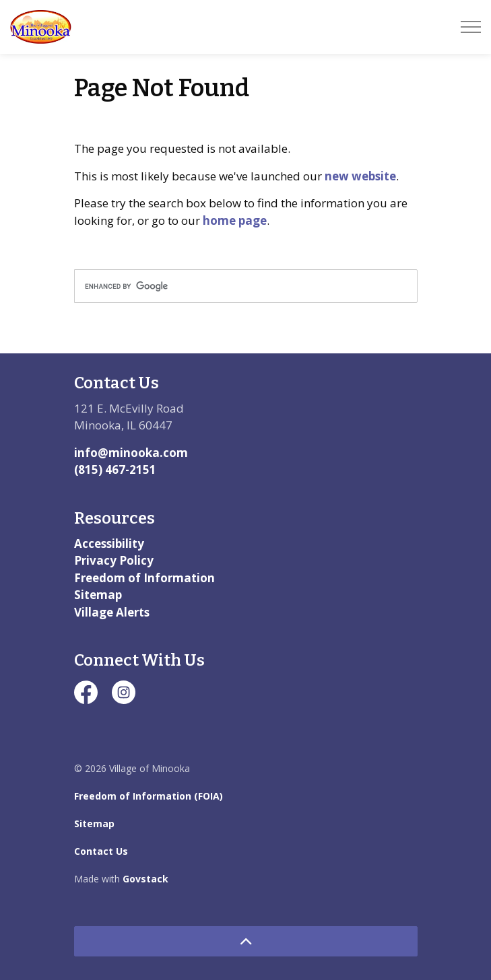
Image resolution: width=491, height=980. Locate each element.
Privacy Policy (114, 560)
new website (360, 176)
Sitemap (98, 595)
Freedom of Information (144, 578)
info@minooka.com (131, 453)
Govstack (145, 879)
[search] (246, 286)
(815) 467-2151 (115, 469)
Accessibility (109, 544)
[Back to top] (246, 941)
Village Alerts (112, 612)
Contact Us (101, 851)
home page (235, 220)
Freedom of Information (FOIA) (149, 796)
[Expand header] (471, 27)
